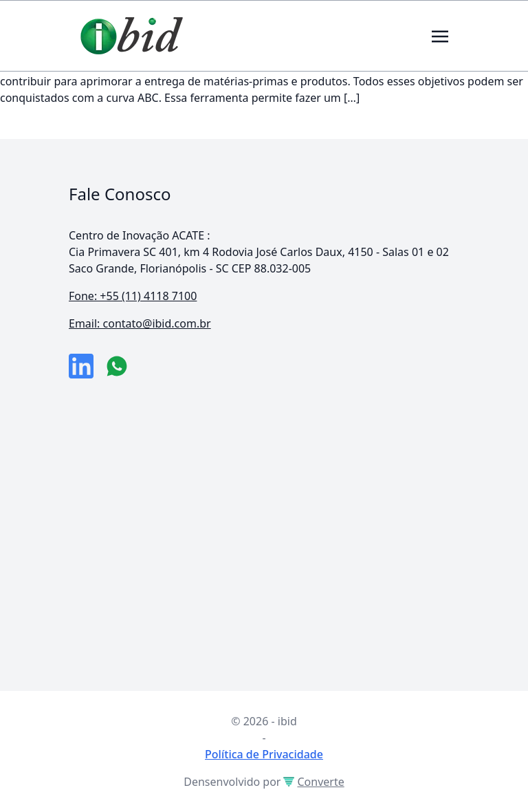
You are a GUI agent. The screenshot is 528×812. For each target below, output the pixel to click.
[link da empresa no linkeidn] (81, 366)
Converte (313, 782)
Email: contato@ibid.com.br (140, 323)
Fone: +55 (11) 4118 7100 (133, 296)
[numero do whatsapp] (117, 366)
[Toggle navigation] (440, 35)
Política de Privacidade (264, 754)
